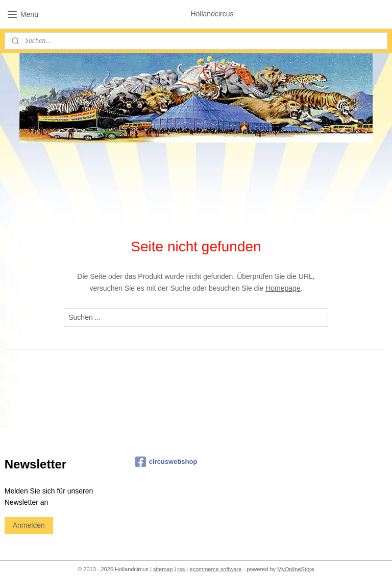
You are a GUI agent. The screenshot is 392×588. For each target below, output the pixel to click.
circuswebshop (166, 462)
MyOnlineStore (296, 569)
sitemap (163, 569)
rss (181, 569)
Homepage (283, 288)
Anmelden (29, 525)
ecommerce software (215, 569)
